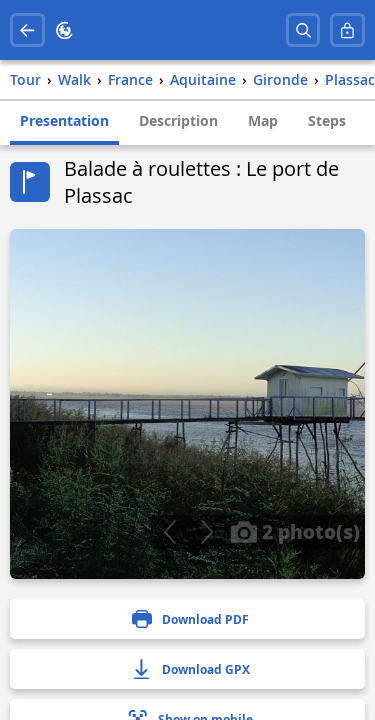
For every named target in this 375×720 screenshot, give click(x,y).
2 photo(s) (295, 531)
